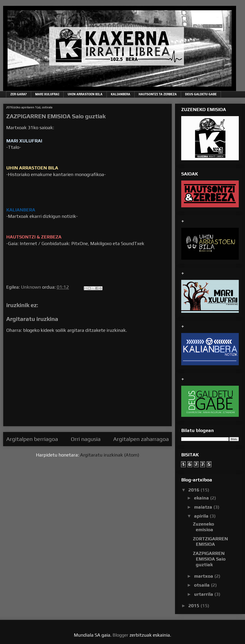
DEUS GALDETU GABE (201, 95)
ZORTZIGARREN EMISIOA (210, 541)
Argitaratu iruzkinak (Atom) (110, 455)
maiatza (204, 507)
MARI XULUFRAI (47, 95)
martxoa (204, 576)
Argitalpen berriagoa (32, 439)
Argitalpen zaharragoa (141, 439)
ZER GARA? (19, 95)
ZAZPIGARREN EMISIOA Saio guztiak (209, 559)
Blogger (120, 635)
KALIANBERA (121, 95)
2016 (194, 490)
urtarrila (204, 594)
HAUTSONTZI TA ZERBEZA (158, 95)
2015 (194, 606)
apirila (202, 516)
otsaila (202, 585)
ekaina (202, 498)
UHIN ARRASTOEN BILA (85, 95)
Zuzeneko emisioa (203, 527)
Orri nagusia (86, 439)
